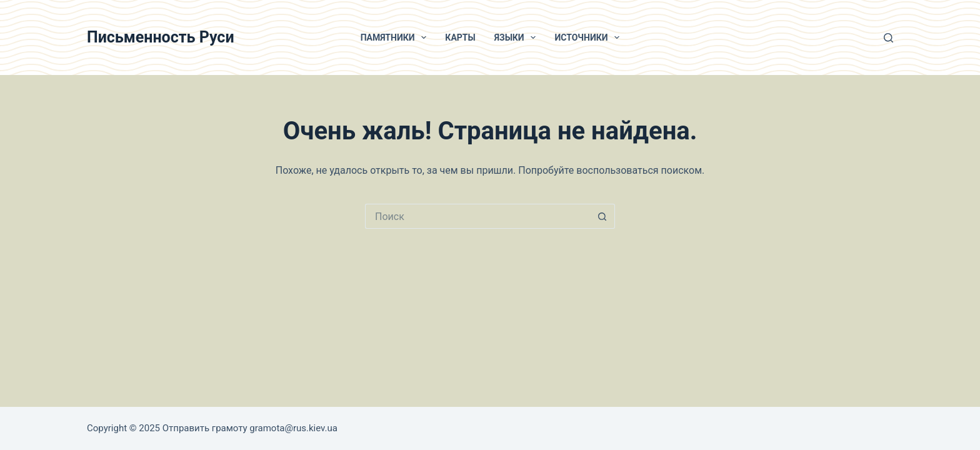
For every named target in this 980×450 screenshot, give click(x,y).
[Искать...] (477, 216)
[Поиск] (888, 38)
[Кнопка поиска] (602, 216)
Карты (460, 37)
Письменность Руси (161, 37)
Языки (518, 37)
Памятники (396, 37)
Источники (589, 37)
